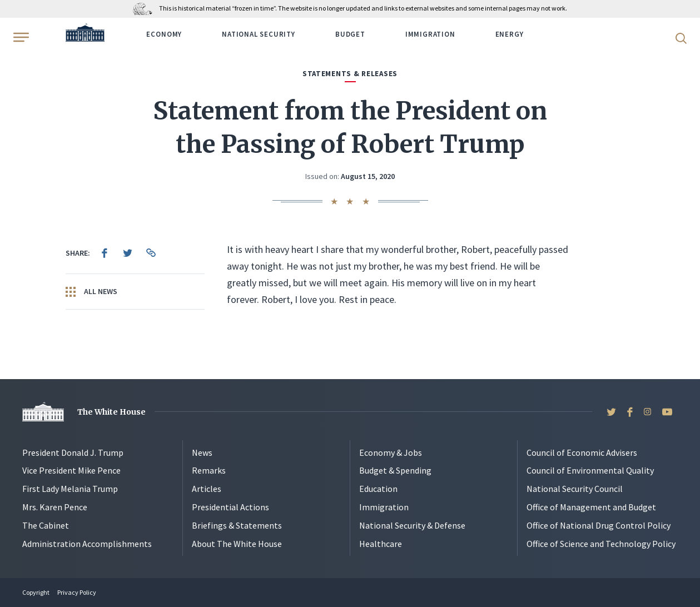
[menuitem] (105, 253)
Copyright (36, 592)
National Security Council (575, 489)
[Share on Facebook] (105, 253)
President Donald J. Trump (73, 452)
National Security (259, 34)
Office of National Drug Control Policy (599, 525)
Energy (510, 34)
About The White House (237, 544)
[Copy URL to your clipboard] (151, 253)
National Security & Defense (412, 525)
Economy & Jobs (391, 452)
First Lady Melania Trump (70, 489)
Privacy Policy (77, 592)
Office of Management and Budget (591, 507)
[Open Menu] (20, 37)
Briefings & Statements (237, 525)
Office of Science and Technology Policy (601, 544)
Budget (350, 34)
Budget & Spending (395, 470)
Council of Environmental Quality (590, 470)
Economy (164, 34)
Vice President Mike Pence (71, 470)
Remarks (209, 470)
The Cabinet (46, 525)
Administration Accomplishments (87, 544)
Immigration (430, 34)
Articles (207, 489)
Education (378, 489)
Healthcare (381, 544)
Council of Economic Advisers (582, 452)
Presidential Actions (230, 507)
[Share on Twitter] (128, 253)
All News (91, 292)
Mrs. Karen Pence (55, 507)
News (202, 452)
